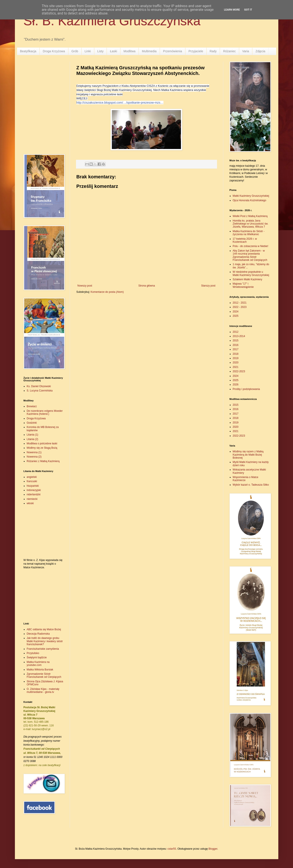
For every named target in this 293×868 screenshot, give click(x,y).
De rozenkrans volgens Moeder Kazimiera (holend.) (45, 412)
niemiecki (32, 499)
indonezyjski (34, 490)
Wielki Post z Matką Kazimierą (250, 216)
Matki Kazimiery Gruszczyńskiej (251, 196)
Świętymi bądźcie (37, 657)
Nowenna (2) (34, 457)
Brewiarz (32, 406)
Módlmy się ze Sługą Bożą (42, 448)
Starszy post (208, 286)
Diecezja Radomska (38, 634)
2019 (236, 358)
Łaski (113, 51)
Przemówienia (173, 51)
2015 (236, 341)
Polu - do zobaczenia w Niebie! (251, 246)
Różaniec (229, 51)
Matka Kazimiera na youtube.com (38, 664)
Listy (101, 51)
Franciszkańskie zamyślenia (43, 649)
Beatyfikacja (28, 51)
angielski (32, 477)
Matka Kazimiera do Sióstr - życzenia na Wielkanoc (249, 233)
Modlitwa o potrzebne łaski (42, 444)
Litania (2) (32, 439)
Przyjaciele (196, 51)
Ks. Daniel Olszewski (39, 386)
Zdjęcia (260, 51)
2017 (236, 349)
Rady (213, 51)
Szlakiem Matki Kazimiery (248, 279)
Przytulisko (33, 653)
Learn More (232, 10)
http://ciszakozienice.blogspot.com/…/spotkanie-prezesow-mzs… (120, 103)
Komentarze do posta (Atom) (107, 292)
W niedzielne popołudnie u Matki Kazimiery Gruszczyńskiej (251, 273)
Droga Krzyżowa (54, 51)
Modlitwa (129, 51)
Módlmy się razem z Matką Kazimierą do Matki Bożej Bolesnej (248, 455)
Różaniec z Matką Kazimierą (43, 461)
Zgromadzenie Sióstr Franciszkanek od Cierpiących (44, 675)
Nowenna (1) (34, 452)
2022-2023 (239, 371)
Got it (248, 10)
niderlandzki (34, 494)
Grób (75, 51)
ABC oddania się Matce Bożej (44, 629)
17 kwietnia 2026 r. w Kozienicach (245, 240)
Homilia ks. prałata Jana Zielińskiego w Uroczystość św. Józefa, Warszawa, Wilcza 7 (251, 224)
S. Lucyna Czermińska (40, 391)
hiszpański (33, 486)
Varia (246, 51)
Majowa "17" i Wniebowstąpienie (243, 285)
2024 (236, 312)
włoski (30, 503)
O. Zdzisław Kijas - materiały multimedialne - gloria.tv (43, 691)
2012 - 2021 (240, 303)
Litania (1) (32, 435)
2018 (236, 354)
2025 (236, 316)
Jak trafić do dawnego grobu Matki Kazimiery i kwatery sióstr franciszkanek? (45, 641)
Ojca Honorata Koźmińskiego (249, 200)
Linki (88, 51)
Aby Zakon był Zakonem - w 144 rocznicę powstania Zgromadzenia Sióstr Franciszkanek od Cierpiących (250, 255)
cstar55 (172, 849)
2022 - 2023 (240, 307)
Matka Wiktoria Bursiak (40, 670)
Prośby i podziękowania (246, 389)
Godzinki (32, 423)
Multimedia (149, 51)
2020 (236, 363)
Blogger (213, 849)
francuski (32, 481)
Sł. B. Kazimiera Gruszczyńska (112, 21)
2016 (236, 345)
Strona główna (147, 286)
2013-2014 (239, 336)
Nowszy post (85, 286)
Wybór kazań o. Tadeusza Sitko (251, 485)
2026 (236, 385)
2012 (236, 332)
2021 (236, 367)
